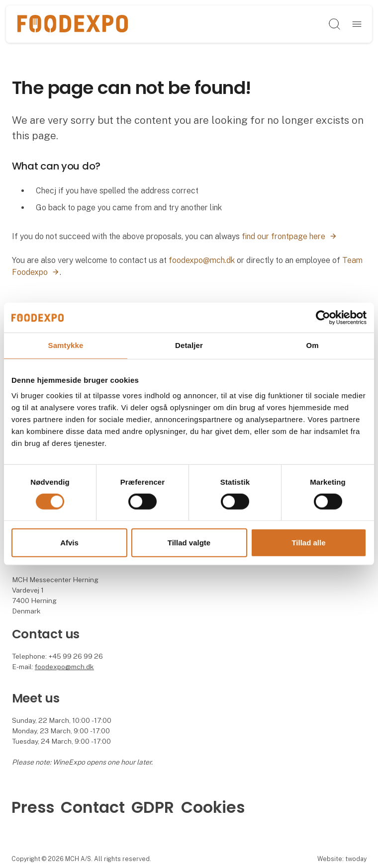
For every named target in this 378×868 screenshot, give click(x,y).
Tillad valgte (189, 543)
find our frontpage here (283, 236)
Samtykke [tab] (66, 345)
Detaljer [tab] (189, 345)
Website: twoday (342, 859)
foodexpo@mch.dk (202, 260)
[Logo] (73, 24)
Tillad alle (308, 543)
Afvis (69, 543)
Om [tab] (312, 345)
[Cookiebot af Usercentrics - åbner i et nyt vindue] (323, 318)
